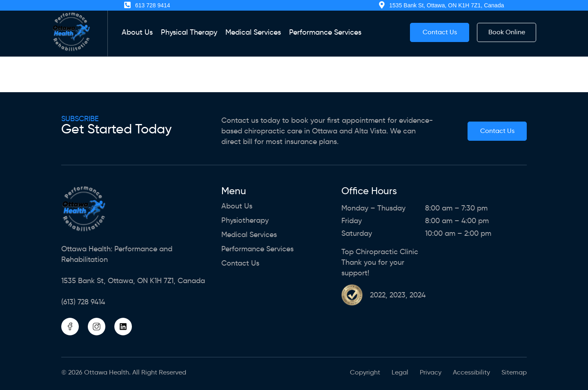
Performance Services (325, 32)
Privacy (431, 372)
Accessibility (471, 372)
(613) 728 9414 (83, 302)
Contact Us (240, 263)
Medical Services (253, 32)
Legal (400, 372)
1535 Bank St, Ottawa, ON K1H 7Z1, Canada (133, 281)
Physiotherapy (245, 220)
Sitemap (514, 372)
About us (137, 32)
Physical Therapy (189, 32)
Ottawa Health (107, 372)
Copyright (365, 372)
